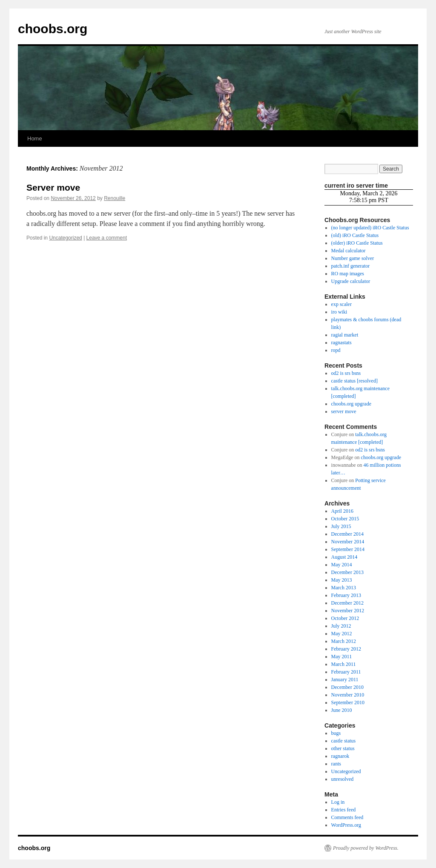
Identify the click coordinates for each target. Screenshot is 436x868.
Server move (53, 187)
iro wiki (339, 312)
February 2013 (346, 595)
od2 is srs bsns (346, 373)
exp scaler (341, 304)
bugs (336, 733)
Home (35, 138)
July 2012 (341, 626)
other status (343, 748)
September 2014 (348, 549)
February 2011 (346, 672)
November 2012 (348, 611)
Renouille (115, 198)
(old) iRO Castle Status (355, 235)
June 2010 (342, 710)
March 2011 (344, 664)
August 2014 (344, 557)
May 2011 (342, 657)
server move (344, 411)
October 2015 (345, 519)
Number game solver (353, 258)
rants (336, 764)
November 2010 (348, 695)
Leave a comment (107, 238)
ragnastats (341, 343)
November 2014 (348, 542)
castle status (344, 741)
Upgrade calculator (351, 281)
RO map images (348, 274)
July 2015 (341, 526)
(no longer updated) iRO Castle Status (370, 228)
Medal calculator (349, 251)
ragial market (345, 335)
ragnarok (340, 756)
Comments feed (347, 817)
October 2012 (345, 618)
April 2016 (342, 511)
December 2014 (347, 534)
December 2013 (347, 572)
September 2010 (348, 702)
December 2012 (347, 603)
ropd (336, 350)
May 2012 (342, 634)
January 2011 (345, 680)
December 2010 (347, 687)
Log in (338, 802)
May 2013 (342, 580)
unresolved (343, 779)
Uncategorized (65, 238)
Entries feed (344, 810)
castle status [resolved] (354, 381)
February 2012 (346, 649)
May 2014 (342, 565)
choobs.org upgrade (351, 404)
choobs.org (53, 29)
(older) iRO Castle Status (357, 243)
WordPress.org (346, 825)
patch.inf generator (351, 266)
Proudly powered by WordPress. (366, 848)
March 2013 (344, 588)
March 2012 (344, 641)
